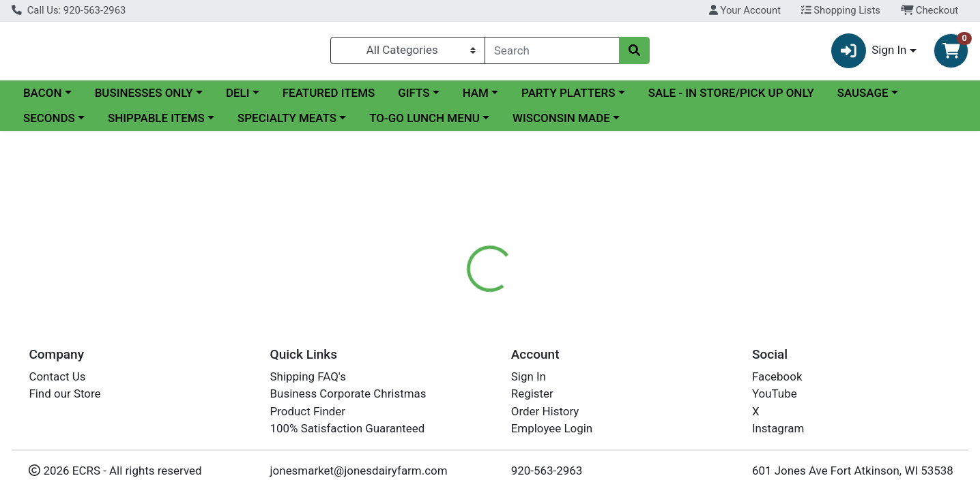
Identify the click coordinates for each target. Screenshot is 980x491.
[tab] (446, 318)
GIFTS (414, 98)
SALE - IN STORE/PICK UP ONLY (731, 98)
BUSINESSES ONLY (144, 98)
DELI (238, 98)
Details (446, 319)
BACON (43, 98)
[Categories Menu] (408, 53)
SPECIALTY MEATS (287, 124)
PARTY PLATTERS (568, 98)
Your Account (745, 10)
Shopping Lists (841, 10)
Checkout (930, 10)
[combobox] (552, 53)
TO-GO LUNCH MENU (424, 124)
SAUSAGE (863, 98)
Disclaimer (511, 319)
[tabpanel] (694, 371)
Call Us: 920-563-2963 (69, 10)
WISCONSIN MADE (561, 124)
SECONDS (49, 124)
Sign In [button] (869, 54)
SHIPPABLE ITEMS (156, 124)
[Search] (552, 53)
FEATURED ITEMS (329, 98)
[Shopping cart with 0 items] (951, 54)
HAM (476, 98)
